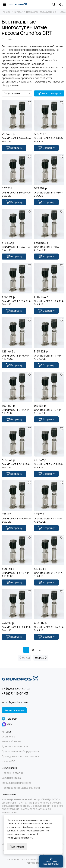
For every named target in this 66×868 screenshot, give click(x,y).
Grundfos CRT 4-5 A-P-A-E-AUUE (16, 520)
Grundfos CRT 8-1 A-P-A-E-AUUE (16, 466)
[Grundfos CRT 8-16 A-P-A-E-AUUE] (17, 333)
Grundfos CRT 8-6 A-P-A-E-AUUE (49, 140)
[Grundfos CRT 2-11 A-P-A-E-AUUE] (49, 604)
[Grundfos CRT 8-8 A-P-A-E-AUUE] (17, 115)
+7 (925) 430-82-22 (16, 689)
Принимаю (17, 847)
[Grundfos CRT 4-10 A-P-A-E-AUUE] (17, 550)
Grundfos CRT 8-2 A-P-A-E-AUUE (16, 303)
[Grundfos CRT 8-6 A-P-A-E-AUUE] (49, 115)
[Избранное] (30, 103)
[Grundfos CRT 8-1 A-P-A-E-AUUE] (17, 441)
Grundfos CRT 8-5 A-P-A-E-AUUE (16, 194)
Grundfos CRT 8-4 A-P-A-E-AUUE (49, 194)
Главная (6, 12)
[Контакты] (61, 4)
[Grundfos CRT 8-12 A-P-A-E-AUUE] (17, 387)
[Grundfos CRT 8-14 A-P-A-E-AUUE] (49, 333)
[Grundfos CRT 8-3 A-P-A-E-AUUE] (17, 224)
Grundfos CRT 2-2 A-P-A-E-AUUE (16, 629)
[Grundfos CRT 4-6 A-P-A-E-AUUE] (49, 441)
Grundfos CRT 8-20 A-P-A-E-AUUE (48, 249)
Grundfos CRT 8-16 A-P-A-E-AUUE (16, 357)
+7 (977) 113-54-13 (15, 693)
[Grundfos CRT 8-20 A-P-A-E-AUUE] (49, 224)
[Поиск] (54, 4)
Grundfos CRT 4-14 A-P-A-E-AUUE (48, 520)
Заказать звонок (14, 710)
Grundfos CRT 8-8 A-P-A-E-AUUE (16, 140)
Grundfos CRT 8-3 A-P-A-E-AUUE (16, 249)
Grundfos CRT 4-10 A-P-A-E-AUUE (16, 575)
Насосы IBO (8, 761)
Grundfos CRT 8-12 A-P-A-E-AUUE (16, 411)
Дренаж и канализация (15, 746)
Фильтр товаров (49, 93)
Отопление (8, 737)
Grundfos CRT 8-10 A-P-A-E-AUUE (48, 411)
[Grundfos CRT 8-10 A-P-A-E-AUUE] (49, 387)
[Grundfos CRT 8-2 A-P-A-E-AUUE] (17, 278)
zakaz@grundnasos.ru (15, 702)
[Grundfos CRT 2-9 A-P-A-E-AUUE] (49, 550)
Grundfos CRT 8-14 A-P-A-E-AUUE (48, 357)
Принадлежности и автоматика (20, 756)
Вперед (41, 657)
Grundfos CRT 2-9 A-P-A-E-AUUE (49, 575)
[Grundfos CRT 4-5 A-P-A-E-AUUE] (17, 496)
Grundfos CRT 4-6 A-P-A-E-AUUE (49, 466)
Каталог (18, 12)
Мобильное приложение (17, 783)
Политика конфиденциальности (21, 788)
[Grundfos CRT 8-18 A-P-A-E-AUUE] (49, 278)
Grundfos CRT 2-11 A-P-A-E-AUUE (49, 629)
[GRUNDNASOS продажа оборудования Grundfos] (18, 4)
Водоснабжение (12, 742)
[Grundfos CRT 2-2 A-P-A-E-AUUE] (17, 604)
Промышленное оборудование (41, 12)
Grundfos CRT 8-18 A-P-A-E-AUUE (49, 303)
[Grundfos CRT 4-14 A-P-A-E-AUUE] (49, 496)
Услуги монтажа (11, 778)
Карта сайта (33, 863)
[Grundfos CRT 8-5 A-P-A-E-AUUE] (17, 170)
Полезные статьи (12, 773)
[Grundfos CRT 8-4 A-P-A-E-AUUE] (49, 170)
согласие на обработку (20, 827)
